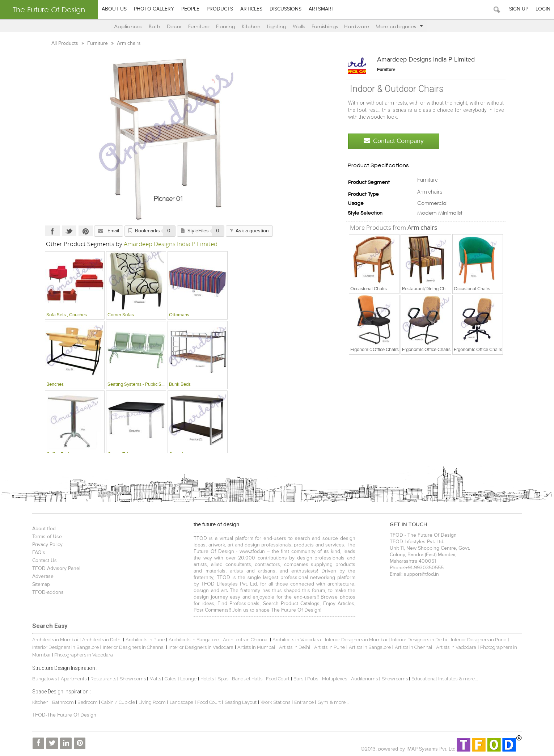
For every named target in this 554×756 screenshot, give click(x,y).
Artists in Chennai (412, 647)
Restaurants (103, 679)
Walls (299, 26)
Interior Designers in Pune (477, 640)
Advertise (42, 576)
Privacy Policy (46, 545)
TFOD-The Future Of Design (63, 715)
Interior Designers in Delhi (418, 640)
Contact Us (43, 561)
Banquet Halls (247, 679)
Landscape (180, 702)
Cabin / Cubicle (118, 702)
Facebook (51, 231)
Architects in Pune (144, 640)
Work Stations (274, 702)
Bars (297, 679)
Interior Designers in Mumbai (355, 640)
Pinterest (85, 231)
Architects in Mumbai (54, 640)
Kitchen (251, 26)
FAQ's (38, 553)
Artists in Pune (328, 647)
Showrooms (132, 679)
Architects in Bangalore (193, 640)
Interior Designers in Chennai (133, 647)
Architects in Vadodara (296, 640)
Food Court (277, 679)
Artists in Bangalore (369, 647)
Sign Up (519, 9)
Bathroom (62, 702)
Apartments (73, 679)
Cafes (169, 679)
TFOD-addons (47, 592)
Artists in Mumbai (255, 647)
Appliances (128, 26)
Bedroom (87, 702)
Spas (223, 679)
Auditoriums (363, 679)
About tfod (43, 529)
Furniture (199, 26)
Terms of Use (46, 537)
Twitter (68, 231)
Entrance (303, 702)
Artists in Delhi (293, 647)
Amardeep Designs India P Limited (427, 60)
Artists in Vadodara (455, 647)
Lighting (277, 26)
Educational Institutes (433, 679)
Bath (155, 26)
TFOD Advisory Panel (55, 569)
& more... (467, 679)
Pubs (312, 679)
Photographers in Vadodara (83, 655)
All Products (64, 43)
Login (543, 9)
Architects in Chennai (245, 640)
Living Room (151, 702)
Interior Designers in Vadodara (200, 647)
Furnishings (325, 26)
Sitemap (40, 584)
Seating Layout (240, 702)
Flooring (226, 26)
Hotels (206, 679)
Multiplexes (333, 679)
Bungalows (43, 679)
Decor (174, 26)
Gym (322, 702)
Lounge (187, 679)
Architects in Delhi (101, 640)
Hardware (357, 26)
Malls (155, 679)
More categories (399, 26)
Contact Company (395, 141)
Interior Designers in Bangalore (64, 647)
